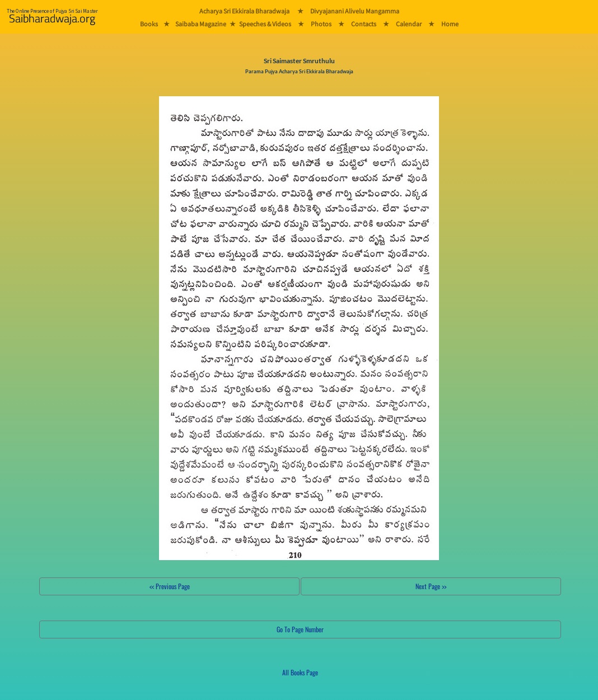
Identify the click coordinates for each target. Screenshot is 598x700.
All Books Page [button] (300, 672)
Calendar (409, 24)
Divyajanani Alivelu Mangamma (355, 11)
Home (450, 24)
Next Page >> (431, 586)
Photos (321, 24)
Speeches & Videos (265, 24)
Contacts (364, 24)
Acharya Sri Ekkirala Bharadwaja (244, 11)
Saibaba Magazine (201, 24)
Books (149, 24)
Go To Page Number (300, 629)
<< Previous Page (170, 586)
